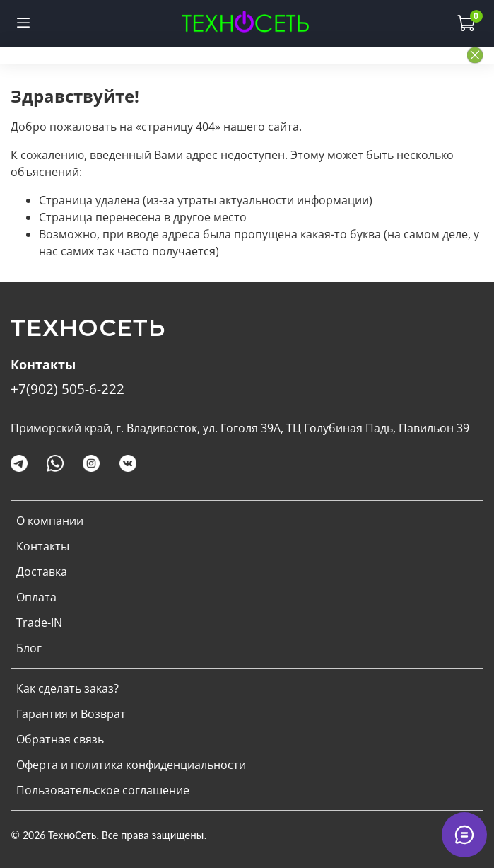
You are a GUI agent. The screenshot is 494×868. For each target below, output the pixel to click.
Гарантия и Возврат (71, 714)
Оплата (36, 597)
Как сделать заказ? (67, 688)
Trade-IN (39, 623)
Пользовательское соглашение (103, 790)
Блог (29, 648)
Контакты (43, 546)
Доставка (42, 572)
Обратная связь (60, 739)
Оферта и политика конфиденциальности (131, 765)
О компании (50, 521)
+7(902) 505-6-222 (67, 389)
